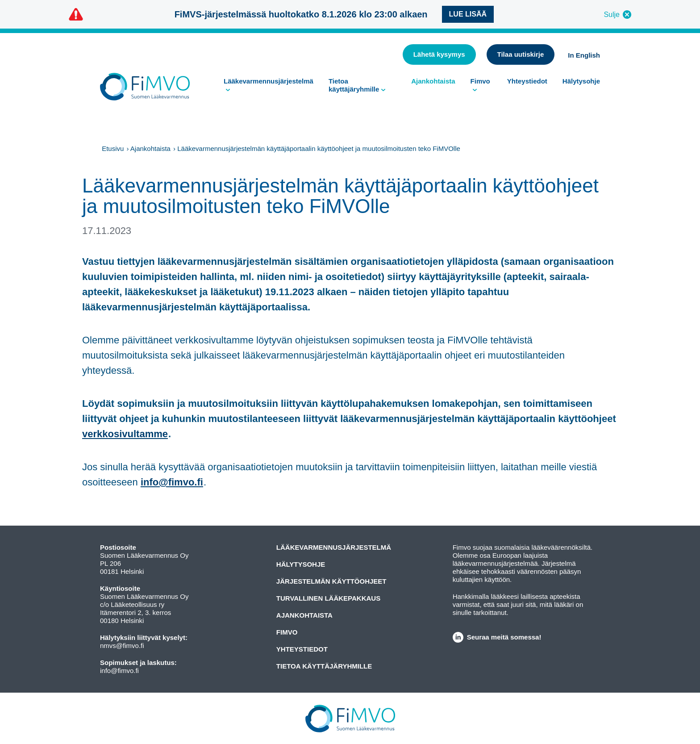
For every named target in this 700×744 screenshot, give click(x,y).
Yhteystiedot (527, 81)
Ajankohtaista (433, 81)
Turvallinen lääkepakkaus (328, 598)
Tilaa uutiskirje (521, 54)
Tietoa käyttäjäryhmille (354, 85)
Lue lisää (468, 14)
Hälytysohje (581, 81)
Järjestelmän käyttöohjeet (331, 581)
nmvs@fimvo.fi (122, 646)
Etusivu (113, 148)
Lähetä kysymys (439, 54)
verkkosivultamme (125, 434)
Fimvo (480, 81)
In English (584, 55)
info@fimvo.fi (172, 482)
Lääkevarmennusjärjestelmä (269, 81)
